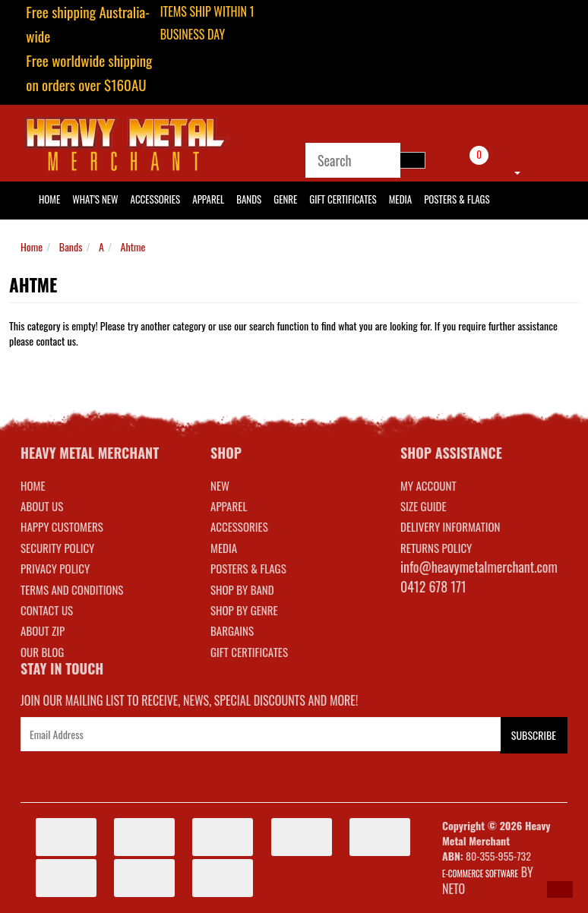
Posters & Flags (457, 199)
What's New (95, 199)
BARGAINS (232, 630)
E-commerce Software (480, 874)
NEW (220, 485)
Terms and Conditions (72, 589)
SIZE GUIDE (424, 506)
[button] (560, 889)
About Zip (43, 630)
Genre (285, 199)
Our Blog (42, 652)
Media (400, 199)
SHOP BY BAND (242, 589)
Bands (249, 199)
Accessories (156, 199)
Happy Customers (62, 526)
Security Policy (57, 548)
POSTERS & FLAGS (248, 568)
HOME (49, 199)
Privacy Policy (55, 568)
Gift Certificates (343, 199)
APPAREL (229, 506)
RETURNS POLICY (436, 548)
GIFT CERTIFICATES (249, 652)
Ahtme (133, 246)
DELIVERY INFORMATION (450, 526)
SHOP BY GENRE (244, 610)
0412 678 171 (433, 586)
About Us (42, 506)
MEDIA (224, 548)
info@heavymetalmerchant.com (479, 567)
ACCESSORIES (239, 526)
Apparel (208, 199)
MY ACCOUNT (428, 485)
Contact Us (47, 610)
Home (32, 246)
